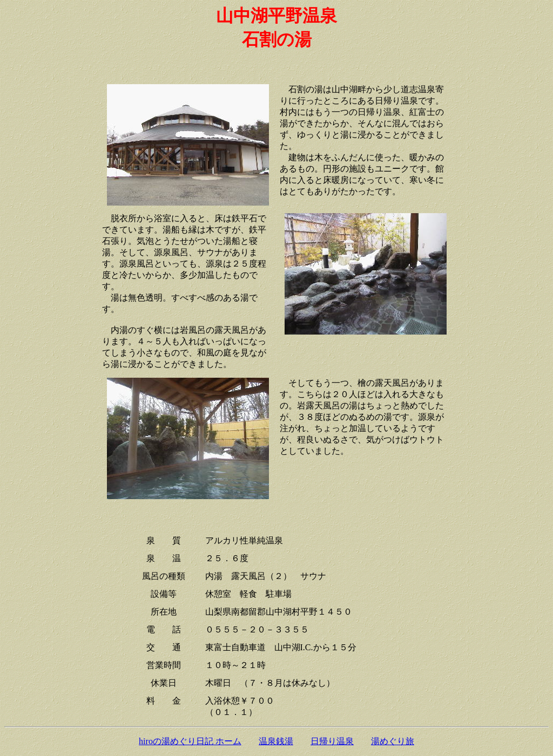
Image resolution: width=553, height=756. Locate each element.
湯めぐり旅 (393, 741)
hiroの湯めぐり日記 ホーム (190, 741)
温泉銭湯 (276, 741)
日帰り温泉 (332, 741)
